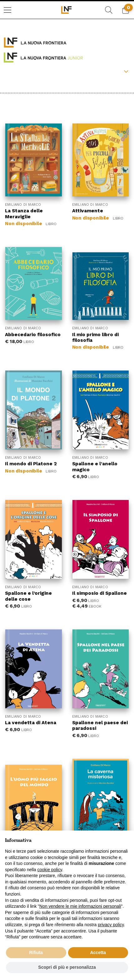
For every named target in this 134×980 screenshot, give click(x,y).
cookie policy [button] (50, 870)
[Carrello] (126, 10)
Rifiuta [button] (36, 952)
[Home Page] (67, 10)
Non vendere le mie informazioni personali (80, 906)
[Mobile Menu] (7, 10)
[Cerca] (109, 10)
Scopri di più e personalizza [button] (67, 967)
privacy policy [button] (111, 925)
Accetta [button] (98, 952)
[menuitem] (7, 10)
